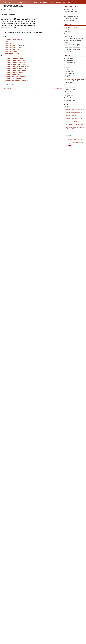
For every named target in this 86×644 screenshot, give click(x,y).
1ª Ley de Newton (70, 58)
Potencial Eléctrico (70, 87)
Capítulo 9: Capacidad (13, 74)
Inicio (33, 89)
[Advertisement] (14, 22)
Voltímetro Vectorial (12, 49)
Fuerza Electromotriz (13, 53)
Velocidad (67, 32)
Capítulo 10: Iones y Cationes (16, 76)
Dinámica (68, 55)
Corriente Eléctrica (70, 85)
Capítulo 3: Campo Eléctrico (15, 62)
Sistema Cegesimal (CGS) (72, 121)
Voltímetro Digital (11, 51)
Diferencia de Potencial (13, 39)
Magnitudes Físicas (70, 14)
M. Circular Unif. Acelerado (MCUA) (75, 47)
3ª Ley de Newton (70, 63)
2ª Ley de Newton (70, 60)
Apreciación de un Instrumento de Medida (76, 109)
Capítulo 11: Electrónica (14, 78)
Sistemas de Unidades (71, 16)
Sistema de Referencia (77, 142)
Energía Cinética (69, 74)
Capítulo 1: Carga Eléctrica (15, 58)
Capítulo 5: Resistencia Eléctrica (17, 66)
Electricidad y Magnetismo (74, 80)
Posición (67, 30)
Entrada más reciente (7, 89)
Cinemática (68, 24)
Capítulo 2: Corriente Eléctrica (16, 60)
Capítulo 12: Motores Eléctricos (16, 80)
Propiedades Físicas (70, 12)
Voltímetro (9, 43)
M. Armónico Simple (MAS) (72, 49)
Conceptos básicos (71, 7)
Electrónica (68, 91)
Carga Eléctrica (69, 83)
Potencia (67, 69)
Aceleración (68, 34)
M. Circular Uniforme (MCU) (73, 45)
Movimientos (68, 36)
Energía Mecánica (70, 71)
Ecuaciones (68, 51)
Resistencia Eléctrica (71, 89)
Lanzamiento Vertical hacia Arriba (74, 112)
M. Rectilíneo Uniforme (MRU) (73, 38)
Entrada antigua (58, 89)
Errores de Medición (70, 20)
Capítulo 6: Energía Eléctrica (15, 68)
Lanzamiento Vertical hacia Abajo (74, 118)
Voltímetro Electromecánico (15, 45)
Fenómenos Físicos (70, 10)
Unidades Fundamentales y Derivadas (75, 139)
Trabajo (66, 67)
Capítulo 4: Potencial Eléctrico (16, 64)
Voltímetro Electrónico (13, 47)
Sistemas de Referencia (71, 27)
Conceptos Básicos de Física (79, 132)
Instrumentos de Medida (72, 18)
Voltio (7, 41)
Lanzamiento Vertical (71, 115)
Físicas (5, 2)
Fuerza (66, 65)
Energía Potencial (70, 76)
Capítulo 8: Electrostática (14, 72)
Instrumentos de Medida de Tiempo (74, 124)
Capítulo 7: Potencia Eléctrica (16, 70)
